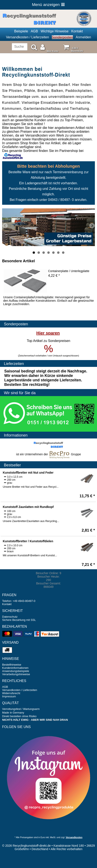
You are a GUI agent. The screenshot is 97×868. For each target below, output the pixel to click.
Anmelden (83, 37)
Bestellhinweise (12, 665)
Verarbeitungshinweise (16, 674)
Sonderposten (62, 37)
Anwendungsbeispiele (16, 671)
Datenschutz (10, 617)
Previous (5, 226)
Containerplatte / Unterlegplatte (69, 271)
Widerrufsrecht (11, 693)
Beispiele (21, 31)
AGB (34, 31)
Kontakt (77, 31)
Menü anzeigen (48, 5)
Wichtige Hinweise (55, 31)
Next (92, 226)
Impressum (9, 696)
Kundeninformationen (15, 668)
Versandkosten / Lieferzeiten (28, 37)
